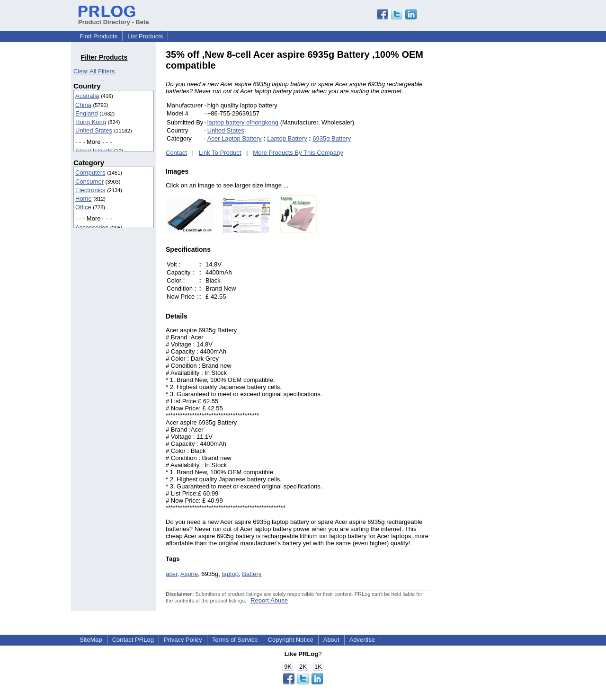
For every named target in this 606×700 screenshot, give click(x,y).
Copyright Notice (291, 640)
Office (83, 207)
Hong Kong (91, 122)
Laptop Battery (287, 138)
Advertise (362, 640)
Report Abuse (269, 600)
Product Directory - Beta (114, 18)
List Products (145, 36)
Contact (176, 153)
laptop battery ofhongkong (243, 122)
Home (84, 199)
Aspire (189, 574)
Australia (87, 96)
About (331, 640)
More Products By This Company (298, 153)
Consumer (89, 182)
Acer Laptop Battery (235, 138)
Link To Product (220, 153)
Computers (90, 173)
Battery (252, 574)
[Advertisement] (495, 191)
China (83, 105)
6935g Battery (332, 138)
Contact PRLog (133, 640)
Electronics (90, 190)
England (87, 113)
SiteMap (91, 640)
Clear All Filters (94, 71)
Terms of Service (235, 640)
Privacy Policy (183, 640)
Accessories (92, 227)
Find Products (98, 36)
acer (172, 574)
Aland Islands (94, 151)
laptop (230, 574)
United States (94, 130)
